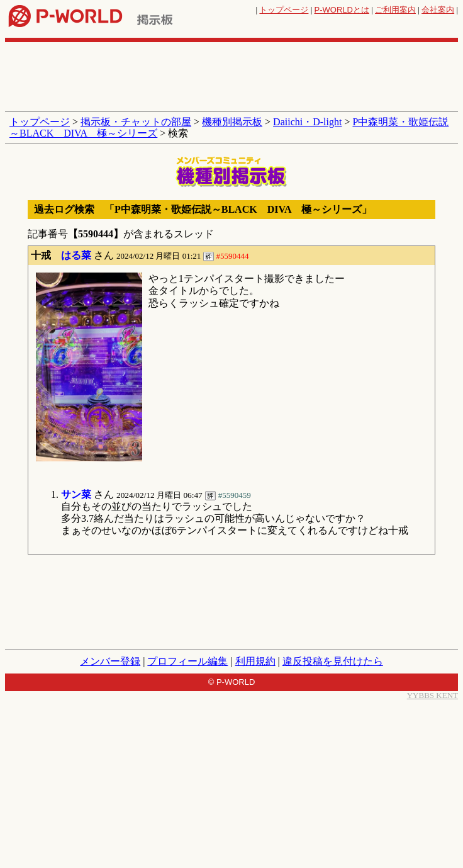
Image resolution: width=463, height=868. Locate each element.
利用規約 (255, 661)
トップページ (284, 10)
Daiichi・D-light (307, 122)
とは (342, 10)
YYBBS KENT (432, 695)
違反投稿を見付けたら (333, 661)
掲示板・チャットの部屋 (136, 122)
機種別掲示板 (232, 122)
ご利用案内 (395, 10)
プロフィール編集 (187, 661)
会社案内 (438, 10)
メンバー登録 (110, 661)
